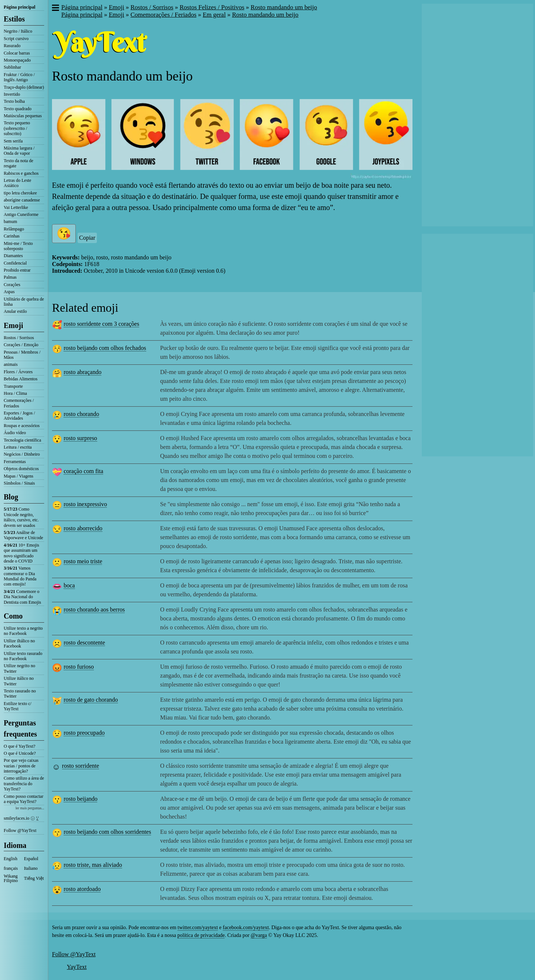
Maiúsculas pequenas (23, 116)
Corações (12, 285)
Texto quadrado (18, 109)
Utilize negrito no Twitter (19, 668)
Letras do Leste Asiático (17, 183)
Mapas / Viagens (19, 476)
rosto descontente (84, 643)
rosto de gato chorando (91, 700)
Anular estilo (15, 311)
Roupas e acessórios (22, 426)
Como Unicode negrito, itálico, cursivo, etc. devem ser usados (21, 517)
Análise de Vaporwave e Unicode (23, 535)
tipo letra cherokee (20, 193)
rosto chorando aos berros (94, 609)
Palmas (10, 277)
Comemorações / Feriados (19, 403)
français (11, 868)
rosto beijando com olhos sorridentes (107, 832)
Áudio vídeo (15, 433)
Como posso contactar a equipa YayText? (24, 799)
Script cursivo (16, 39)
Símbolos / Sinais (19, 483)
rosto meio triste (83, 561)
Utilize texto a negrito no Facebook (23, 631)
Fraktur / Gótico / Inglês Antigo (19, 77)
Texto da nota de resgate (18, 163)
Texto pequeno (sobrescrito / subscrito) (17, 128)
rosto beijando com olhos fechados (105, 348)
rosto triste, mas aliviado (93, 865)
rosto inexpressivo (85, 504)
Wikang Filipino (11, 878)
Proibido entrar (17, 270)
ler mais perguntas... (30, 808)
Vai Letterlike (16, 207)
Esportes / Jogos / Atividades (19, 416)
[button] (55, 9)
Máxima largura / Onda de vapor (19, 151)
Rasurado (12, 46)
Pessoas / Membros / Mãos (22, 355)
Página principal (19, 7)
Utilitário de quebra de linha (24, 302)
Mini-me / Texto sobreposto (18, 246)
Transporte (13, 386)
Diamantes (13, 256)
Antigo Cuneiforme (21, 214)
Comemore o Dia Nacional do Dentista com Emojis (22, 597)
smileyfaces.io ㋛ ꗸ (21, 818)
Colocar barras (17, 53)
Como (13, 616)
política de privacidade (201, 935)
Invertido (12, 94)
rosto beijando (80, 799)
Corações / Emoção (21, 345)
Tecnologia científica (22, 440)
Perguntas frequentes (20, 728)
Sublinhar (12, 67)
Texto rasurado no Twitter (20, 694)
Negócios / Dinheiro (22, 454)
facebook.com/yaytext (246, 927)
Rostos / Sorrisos (19, 338)
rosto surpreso (80, 438)
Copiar (87, 238)
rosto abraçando (82, 372)
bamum (10, 222)
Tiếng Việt (34, 878)
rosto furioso (79, 667)
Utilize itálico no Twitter (19, 681)
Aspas (9, 292)
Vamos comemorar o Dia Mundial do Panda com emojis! (20, 576)
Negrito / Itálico (18, 31)
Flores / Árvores (18, 372)
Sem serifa (13, 141)
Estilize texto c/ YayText (18, 706)
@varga (259, 935)
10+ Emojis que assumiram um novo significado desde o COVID (21, 553)
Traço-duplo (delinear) (24, 87)
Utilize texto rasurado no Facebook (23, 656)
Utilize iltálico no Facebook (19, 643)
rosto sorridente (81, 766)
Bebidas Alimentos (21, 379)
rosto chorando (81, 414)
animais (11, 364)
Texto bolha (14, 101)
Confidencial (15, 263)
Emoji (13, 325)
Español (31, 859)
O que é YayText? (19, 746)
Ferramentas (15, 462)
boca (69, 585)
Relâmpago (14, 229)
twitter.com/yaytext (198, 927)
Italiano (31, 868)
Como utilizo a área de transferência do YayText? (24, 784)
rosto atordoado (82, 889)
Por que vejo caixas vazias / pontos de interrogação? (21, 766)
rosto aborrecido (83, 528)
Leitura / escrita (18, 447)
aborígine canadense (22, 200)
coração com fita (83, 471)
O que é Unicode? (20, 753)
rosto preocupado (84, 733)
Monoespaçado (17, 60)
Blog (11, 497)
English (11, 859)
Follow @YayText (20, 830)
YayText (77, 967)
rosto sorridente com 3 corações (101, 324)
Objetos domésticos (21, 469)
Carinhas (12, 236)
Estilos (14, 19)
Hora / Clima (15, 393)
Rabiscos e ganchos (21, 173)
